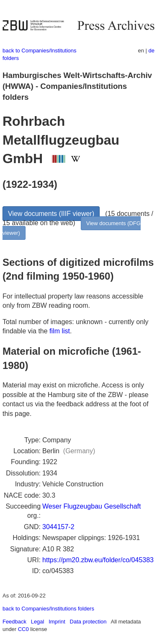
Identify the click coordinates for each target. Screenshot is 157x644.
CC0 (23, 629)
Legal (38, 622)
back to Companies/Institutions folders (48, 609)
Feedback (14, 622)
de (152, 51)
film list (60, 331)
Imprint (57, 622)
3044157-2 (58, 527)
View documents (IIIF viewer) (51, 214)
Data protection (88, 622)
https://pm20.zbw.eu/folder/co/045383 (98, 560)
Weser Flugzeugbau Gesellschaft (91, 506)
